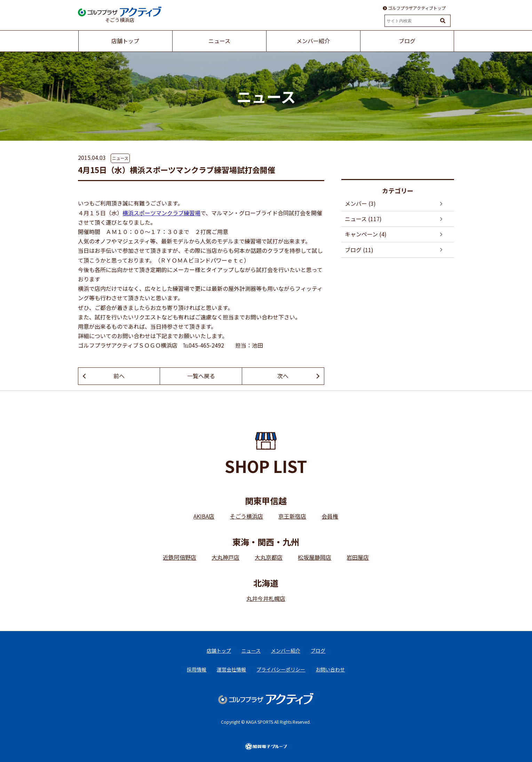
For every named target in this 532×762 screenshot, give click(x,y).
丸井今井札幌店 (266, 598)
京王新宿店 (292, 516)
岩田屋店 (358, 557)
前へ (119, 376)
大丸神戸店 (225, 557)
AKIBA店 (204, 516)
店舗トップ (219, 651)
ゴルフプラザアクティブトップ (414, 8)
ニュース (120, 158)
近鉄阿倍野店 (180, 557)
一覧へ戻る (201, 376)
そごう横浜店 (246, 516)
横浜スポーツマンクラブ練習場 (161, 213)
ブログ (318, 651)
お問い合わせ (330, 669)
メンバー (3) (360, 203)
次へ (283, 376)
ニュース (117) (363, 219)
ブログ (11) (359, 250)
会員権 (330, 516)
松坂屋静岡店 (315, 557)
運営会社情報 (231, 669)
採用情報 (197, 669)
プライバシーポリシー (281, 669)
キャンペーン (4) (366, 234)
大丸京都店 (269, 557)
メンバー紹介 (286, 651)
